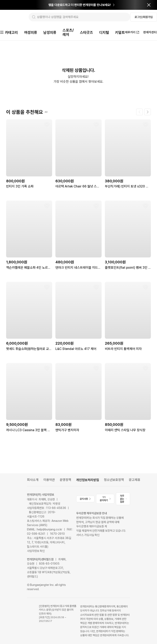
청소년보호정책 (114, 478)
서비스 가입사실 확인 (88, 533)
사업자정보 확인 (36, 549)
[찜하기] (47, 123)
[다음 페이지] (148, 111)
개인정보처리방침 (87, 478)
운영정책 (65, 478)
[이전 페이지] (139, 111)
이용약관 (49, 478)
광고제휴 (135, 478)
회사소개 (33, 478)
